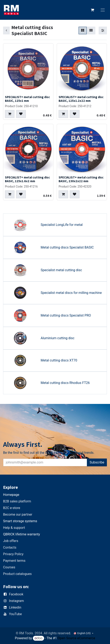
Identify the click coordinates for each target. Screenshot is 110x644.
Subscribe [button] (97, 462)
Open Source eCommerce (76, 638)
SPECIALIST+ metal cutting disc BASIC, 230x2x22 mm (81, 179)
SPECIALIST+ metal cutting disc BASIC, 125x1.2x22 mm (81, 99)
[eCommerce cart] (92, 10)
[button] (10, 114)
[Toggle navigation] (103, 10)
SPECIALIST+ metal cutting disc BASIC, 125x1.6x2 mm (27, 179)
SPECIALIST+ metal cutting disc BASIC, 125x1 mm (27, 99)
